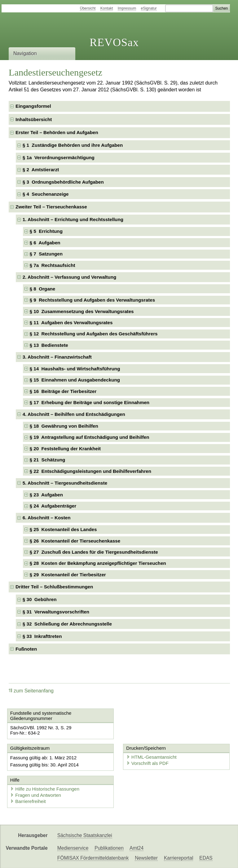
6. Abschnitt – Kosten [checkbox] (47, 518)
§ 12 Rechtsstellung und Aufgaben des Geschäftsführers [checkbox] (94, 334)
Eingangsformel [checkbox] (33, 106)
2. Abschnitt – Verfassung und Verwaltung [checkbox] (69, 277)
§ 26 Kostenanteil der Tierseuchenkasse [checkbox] (75, 541)
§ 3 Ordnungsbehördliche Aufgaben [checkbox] (63, 182)
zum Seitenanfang (31, 691)
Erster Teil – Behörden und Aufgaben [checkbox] (57, 132)
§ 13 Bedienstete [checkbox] (49, 345)
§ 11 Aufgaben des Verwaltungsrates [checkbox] (71, 323)
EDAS (206, 858)
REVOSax (114, 42)
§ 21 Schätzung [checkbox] (48, 460)
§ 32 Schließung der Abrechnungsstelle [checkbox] (67, 624)
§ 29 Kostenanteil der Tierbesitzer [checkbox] (68, 575)
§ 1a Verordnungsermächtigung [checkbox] (59, 157)
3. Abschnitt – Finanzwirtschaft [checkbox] (57, 357)
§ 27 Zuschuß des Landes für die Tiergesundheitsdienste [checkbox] (94, 552)
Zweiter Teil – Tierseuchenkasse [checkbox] (51, 207)
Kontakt (107, 8)
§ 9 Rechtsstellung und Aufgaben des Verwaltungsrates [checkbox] (93, 300)
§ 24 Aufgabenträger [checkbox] (53, 506)
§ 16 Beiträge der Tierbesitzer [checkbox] (63, 391)
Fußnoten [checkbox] (26, 649)
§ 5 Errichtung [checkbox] (46, 231)
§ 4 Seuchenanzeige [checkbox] (46, 194)
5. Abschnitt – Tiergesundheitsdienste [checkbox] (65, 483)
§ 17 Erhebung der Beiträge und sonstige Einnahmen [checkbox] (90, 402)
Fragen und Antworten (36, 795)
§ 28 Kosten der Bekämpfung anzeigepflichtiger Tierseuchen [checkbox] (98, 563)
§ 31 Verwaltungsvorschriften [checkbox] (56, 612)
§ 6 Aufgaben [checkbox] (45, 243)
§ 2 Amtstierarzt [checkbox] (41, 170)
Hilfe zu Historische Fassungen (45, 789)
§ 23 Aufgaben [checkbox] (46, 495)
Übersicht (88, 8)
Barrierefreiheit (28, 801)
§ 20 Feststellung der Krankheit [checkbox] (65, 449)
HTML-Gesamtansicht (152, 757)
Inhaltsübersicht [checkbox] (34, 119)
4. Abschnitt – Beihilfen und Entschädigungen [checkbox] (74, 414)
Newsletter (146, 858)
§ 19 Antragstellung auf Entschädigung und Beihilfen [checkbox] (90, 437)
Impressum (127, 8)
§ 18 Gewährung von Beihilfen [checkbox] (64, 426)
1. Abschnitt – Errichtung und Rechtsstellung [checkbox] (73, 219)
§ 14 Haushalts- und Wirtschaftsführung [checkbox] (75, 369)
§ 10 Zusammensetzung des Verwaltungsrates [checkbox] (82, 311)
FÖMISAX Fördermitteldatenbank (93, 858)
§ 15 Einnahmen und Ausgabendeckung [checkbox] (75, 380)
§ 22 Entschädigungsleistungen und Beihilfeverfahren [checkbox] (90, 471)
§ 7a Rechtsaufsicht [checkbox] (53, 265)
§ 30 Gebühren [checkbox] (40, 599)
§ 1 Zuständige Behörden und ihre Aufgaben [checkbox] (73, 145)
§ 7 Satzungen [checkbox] (46, 254)
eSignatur (149, 8)
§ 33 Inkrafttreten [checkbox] (42, 636)
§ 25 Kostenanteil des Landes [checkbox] (63, 529)
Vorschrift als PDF (148, 763)
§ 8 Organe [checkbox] (43, 289)
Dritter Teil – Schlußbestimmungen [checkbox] (54, 587)
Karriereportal (178, 858)
